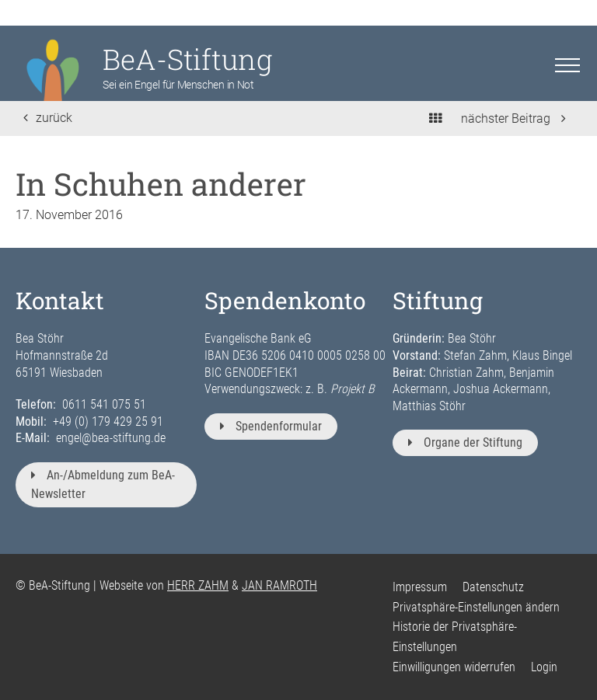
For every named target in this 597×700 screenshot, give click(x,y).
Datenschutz (493, 587)
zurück (48, 118)
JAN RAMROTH (279, 585)
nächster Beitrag (513, 118)
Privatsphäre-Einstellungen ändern (476, 607)
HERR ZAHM (198, 585)
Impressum (420, 587)
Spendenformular (271, 426)
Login (544, 667)
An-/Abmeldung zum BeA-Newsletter (103, 484)
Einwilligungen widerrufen (454, 667)
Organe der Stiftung (465, 442)
